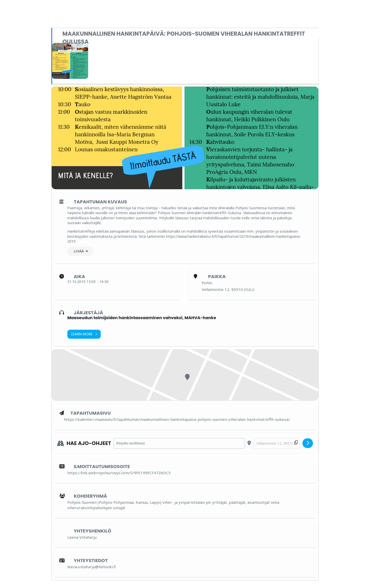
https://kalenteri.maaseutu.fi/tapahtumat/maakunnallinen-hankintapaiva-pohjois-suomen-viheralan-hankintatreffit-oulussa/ (177, 419)
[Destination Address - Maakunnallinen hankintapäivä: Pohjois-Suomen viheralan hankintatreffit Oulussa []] (277, 443)
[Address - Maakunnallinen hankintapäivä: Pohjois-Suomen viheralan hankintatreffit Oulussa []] (179, 443)
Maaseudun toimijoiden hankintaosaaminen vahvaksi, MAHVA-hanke (142, 318)
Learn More (84, 334)
